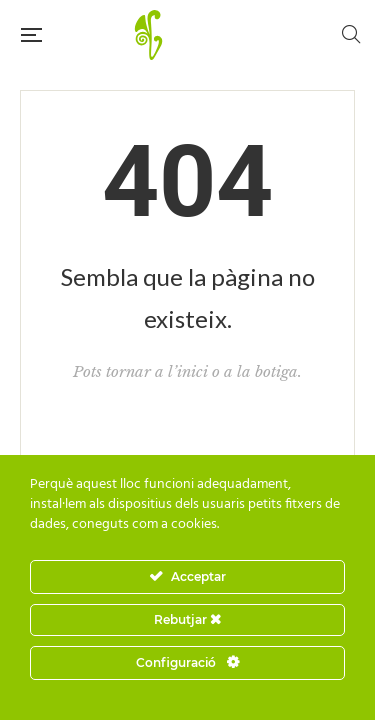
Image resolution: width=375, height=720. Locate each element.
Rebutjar (187, 619)
